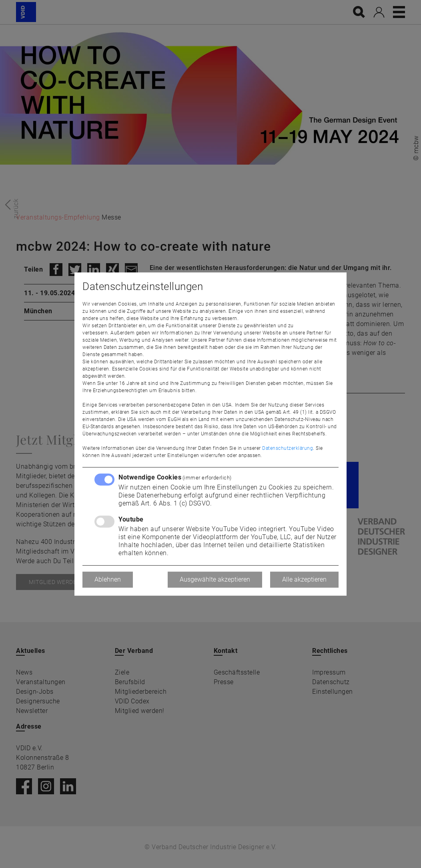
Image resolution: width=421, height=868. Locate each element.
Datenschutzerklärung (288, 448)
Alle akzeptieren (304, 579)
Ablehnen (108, 579)
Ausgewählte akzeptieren (215, 579)
